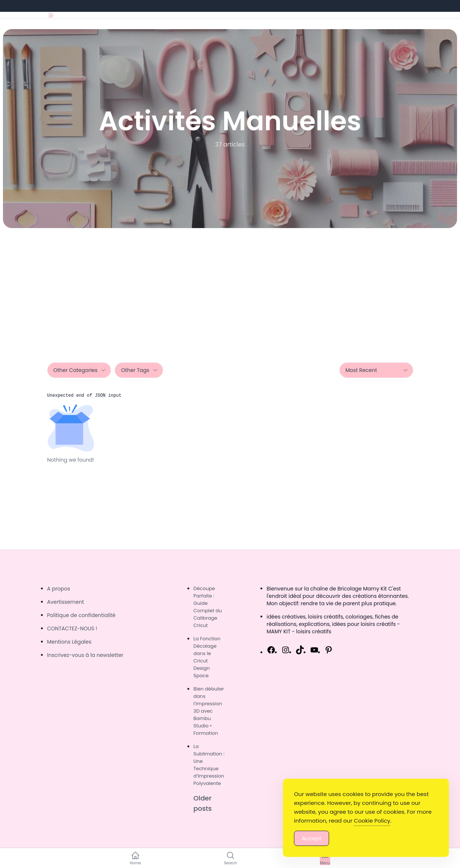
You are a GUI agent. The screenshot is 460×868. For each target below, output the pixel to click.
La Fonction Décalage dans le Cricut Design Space (207, 657)
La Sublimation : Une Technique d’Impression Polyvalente (209, 765)
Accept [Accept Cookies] (312, 838)
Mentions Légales (69, 642)
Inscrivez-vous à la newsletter (85, 655)
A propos (59, 589)
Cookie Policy (372, 821)
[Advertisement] (230, 283)
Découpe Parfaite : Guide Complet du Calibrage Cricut (207, 607)
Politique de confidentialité (81, 615)
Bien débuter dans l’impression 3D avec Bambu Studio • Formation (209, 711)
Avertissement (66, 602)
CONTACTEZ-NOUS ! (72, 628)
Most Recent (377, 370)
